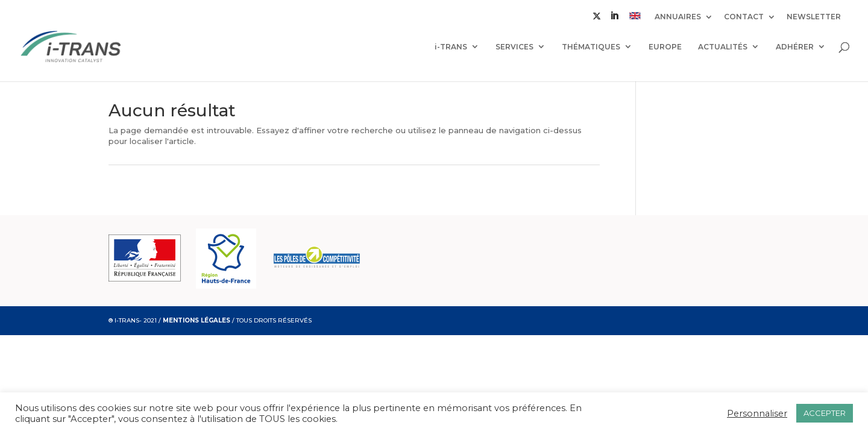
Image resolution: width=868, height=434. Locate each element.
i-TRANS (451, 47)
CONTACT (744, 17)
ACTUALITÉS (723, 47)
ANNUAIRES (678, 17)
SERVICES (514, 47)
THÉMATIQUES (591, 47)
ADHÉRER (795, 47)
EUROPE (665, 47)
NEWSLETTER (814, 17)
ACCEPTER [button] (825, 413)
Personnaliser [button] (757, 414)
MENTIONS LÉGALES (197, 320)
